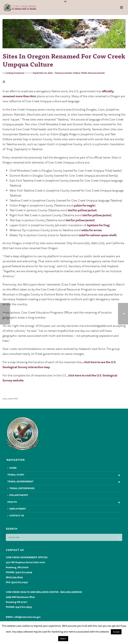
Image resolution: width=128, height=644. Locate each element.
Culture (76, 73)
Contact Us (16, 516)
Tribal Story (16, 475)
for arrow (92, 230)
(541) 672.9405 (24, 572)
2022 (5, 399)
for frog (98, 225)
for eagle (84, 205)
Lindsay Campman (15, 73)
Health (12, 502)
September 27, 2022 (42, 73)
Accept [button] (116, 632)
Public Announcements (93, 73)
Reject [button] (63, 639)
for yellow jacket (82, 210)
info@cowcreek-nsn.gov (27, 617)
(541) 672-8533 (24, 607)
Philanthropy (18, 495)
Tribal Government (20, 482)
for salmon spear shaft (97, 235)
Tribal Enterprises (21, 488)
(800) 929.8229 (14, 577)
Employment (17, 509)
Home (12, 468)
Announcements (63, 73)
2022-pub (13, 399)
